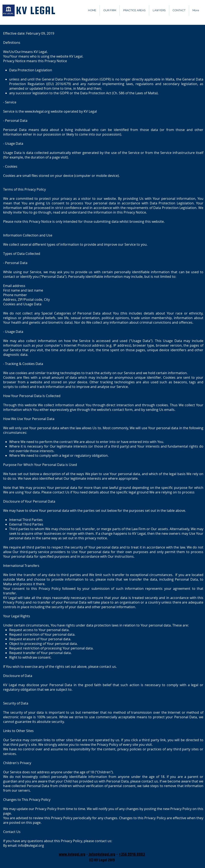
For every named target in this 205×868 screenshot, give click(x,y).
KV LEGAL (36, 10)
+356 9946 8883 (132, 854)
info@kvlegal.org (31, 845)
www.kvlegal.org (37, 111)
